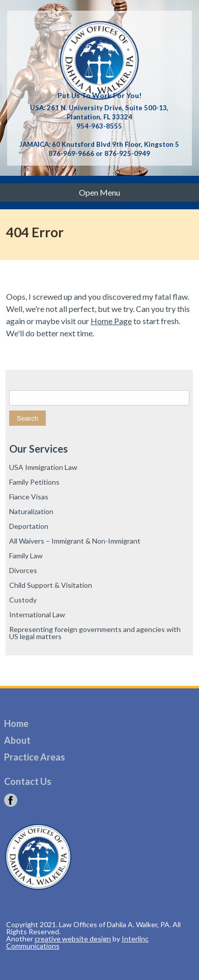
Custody (23, 600)
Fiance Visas (29, 497)
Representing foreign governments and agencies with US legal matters (95, 633)
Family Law (26, 556)
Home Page (111, 321)
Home (16, 723)
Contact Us (28, 781)
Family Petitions (34, 482)
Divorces (23, 570)
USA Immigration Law (43, 467)
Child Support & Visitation (51, 585)
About (17, 740)
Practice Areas (35, 757)
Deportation (29, 526)
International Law (37, 614)
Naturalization (31, 511)
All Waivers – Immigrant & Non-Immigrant (75, 541)
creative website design (73, 939)
